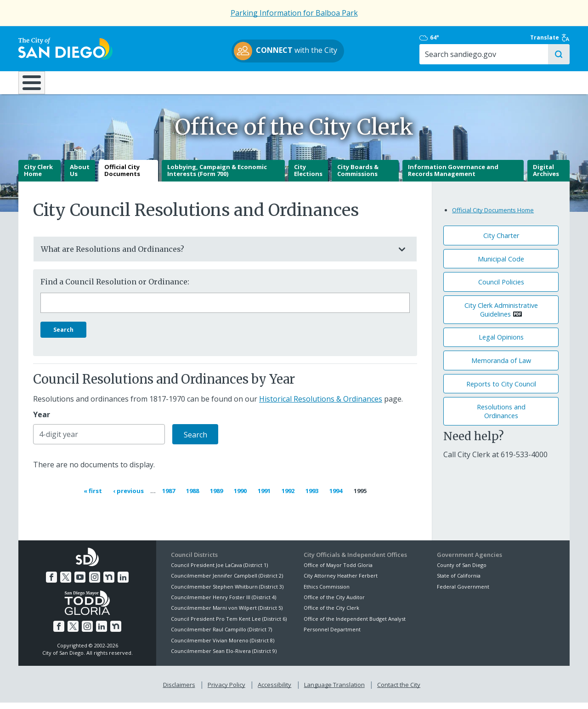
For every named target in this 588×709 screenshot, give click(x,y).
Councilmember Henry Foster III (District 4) (223, 604)
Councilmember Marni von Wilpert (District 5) (227, 615)
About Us (80, 177)
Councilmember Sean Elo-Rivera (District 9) (224, 658)
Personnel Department (332, 636)
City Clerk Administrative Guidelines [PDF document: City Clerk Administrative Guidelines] (501, 317)
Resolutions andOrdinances (501, 418)
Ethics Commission (327, 593)
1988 (194, 497)
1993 (313, 497)
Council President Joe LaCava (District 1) (219, 572)
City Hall (524, 82)
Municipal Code (501, 265)
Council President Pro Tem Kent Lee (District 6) (229, 626)
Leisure (96, 82)
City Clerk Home (38, 177)
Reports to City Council (501, 390)
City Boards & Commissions (358, 177)
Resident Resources (179, 82)
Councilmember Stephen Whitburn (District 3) (227, 593)
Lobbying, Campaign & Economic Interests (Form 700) (217, 177)
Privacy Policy (226, 691)
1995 (360, 498)
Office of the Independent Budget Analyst (355, 626)
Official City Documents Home (493, 216)
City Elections (308, 177)
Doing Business (262, 82)
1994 (337, 497)
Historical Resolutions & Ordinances (321, 406)
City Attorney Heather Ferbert (341, 582)
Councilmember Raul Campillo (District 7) (221, 636)
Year (42, 422)
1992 (289, 497)
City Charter (501, 242)
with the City (292, 51)
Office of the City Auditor (334, 604)
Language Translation (334, 691)
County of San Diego (462, 572)
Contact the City (399, 691)
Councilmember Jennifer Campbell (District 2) (227, 582)
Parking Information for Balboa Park (294, 13)
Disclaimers (179, 691)
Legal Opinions (501, 344)
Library (346, 82)
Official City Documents (122, 177)
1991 (266, 497)
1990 (242, 497)
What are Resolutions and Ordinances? (216, 256)
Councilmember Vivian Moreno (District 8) (223, 647)
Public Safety (434, 82)
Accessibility (274, 691)
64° (442, 38)
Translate (550, 38)
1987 (170, 497)
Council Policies (501, 289)
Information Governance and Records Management (453, 177)
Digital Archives (546, 177)
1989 (218, 497)
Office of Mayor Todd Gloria (338, 572)
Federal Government (463, 593)
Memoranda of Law (501, 367)
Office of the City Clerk (331, 615)
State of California (459, 582)
